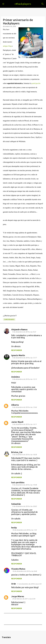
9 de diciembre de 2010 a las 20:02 (24, 506)
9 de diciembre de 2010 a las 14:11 (24, 424)
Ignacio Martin (18, 355)
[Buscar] (43, 4)
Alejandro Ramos (19, 330)
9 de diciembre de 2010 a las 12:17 (24, 358)
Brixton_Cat (17, 452)
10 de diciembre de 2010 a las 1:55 (24, 530)
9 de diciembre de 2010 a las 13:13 (24, 379)
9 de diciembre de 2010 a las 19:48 (24, 485)
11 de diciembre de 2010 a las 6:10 (29, 584)
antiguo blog (7, 46)
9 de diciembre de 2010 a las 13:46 (24, 407)
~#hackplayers (23, 4)
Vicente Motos (18, 569)
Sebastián (16, 504)
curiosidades (9, 319)
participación (36, 83)
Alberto (15, 405)
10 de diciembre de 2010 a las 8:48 (24, 571)
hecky (14, 528)
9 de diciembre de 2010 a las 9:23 (24, 332)
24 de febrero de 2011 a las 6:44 (24, 599)
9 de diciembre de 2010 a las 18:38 (24, 455)
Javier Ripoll (17, 422)
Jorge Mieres (18, 596)
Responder (17, 350)
